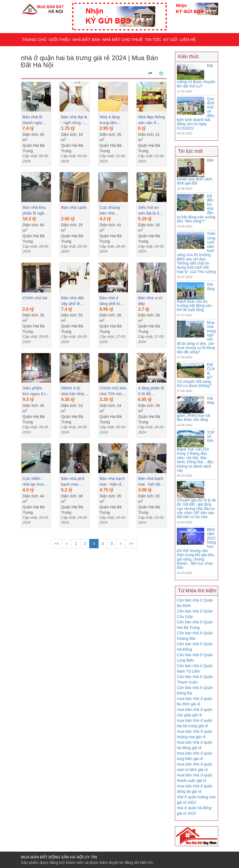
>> (131, 544)
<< (57, 544)
